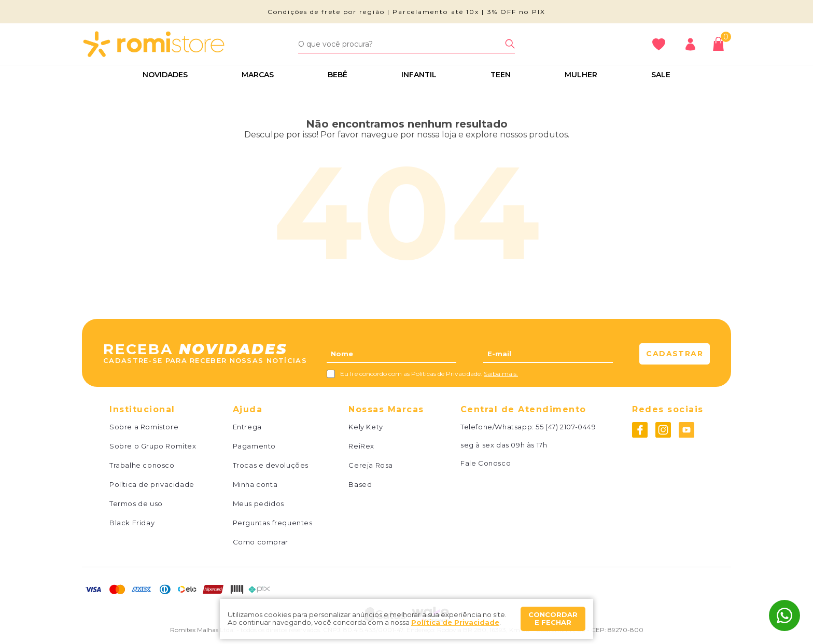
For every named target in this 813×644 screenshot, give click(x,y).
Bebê (338, 75)
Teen (501, 75)
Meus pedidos (258, 504)
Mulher (581, 75)
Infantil (419, 75)
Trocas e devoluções (271, 465)
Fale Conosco (486, 463)
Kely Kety (366, 427)
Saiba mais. (501, 374)
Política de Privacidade (455, 622)
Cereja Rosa (371, 465)
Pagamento (254, 446)
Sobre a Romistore (144, 427)
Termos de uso (136, 504)
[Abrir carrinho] (721, 44)
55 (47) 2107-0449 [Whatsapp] (566, 427)
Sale (661, 75)
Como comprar (261, 542)
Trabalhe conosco (142, 465)
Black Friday (132, 523)
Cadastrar (675, 354)
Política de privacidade (152, 485)
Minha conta (255, 485)
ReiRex (361, 446)
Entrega (247, 427)
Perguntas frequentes (273, 523)
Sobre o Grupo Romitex (153, 446)
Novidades (165, 75)
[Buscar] (510, 44)
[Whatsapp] (784, 615)
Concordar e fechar (553, 619)
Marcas (258, 75)
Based (360, 485)
